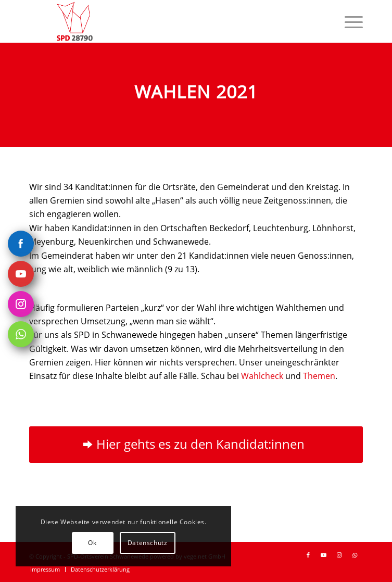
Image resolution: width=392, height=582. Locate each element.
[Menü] (349, 21)
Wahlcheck (262, 376)
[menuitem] (349, 21)
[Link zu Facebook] (308, 555)
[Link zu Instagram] (339, 555)
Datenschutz (148, 543)
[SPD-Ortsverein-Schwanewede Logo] (162, 21)
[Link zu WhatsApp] (355, 555)
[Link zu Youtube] (324, 555)
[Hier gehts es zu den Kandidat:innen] (196, 445)
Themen (319, 376)
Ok (92, 543)
